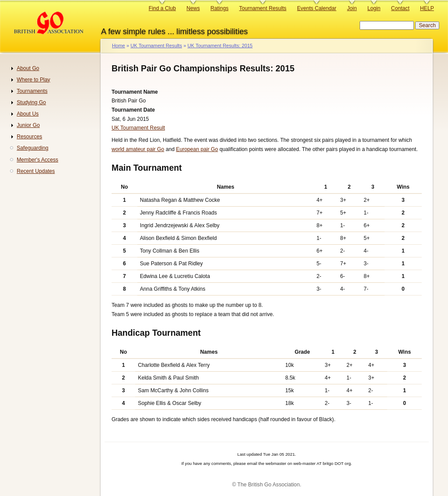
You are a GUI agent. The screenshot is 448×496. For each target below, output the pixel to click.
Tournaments (32, 91)
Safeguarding (32, 148)
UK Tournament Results (156, 46)
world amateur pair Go (138, 149)
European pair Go (197, 149)
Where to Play (33, 80)
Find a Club (162, 8)
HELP (427, 8)
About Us (28, 114)
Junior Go (28, 125)
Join (352, 8)
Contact (400, 8)
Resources (29, 137)
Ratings (219, 8)
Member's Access (37, 160)
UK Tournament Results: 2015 (220, 46)
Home (119, 46)
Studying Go (31, 102)
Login (374, 8)
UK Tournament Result (138, 128)
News (193, 8)
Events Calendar (317, 8)
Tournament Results (263, 8)
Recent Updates (36, 171)
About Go (28, 68)
